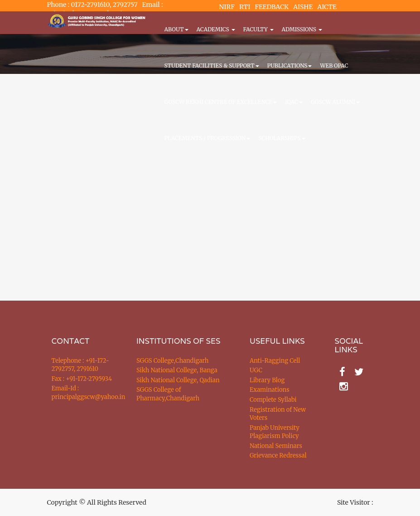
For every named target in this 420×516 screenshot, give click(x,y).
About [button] (176, 29)
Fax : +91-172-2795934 (82, 379)
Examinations (270, 390)
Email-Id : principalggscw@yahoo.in (83, 393)
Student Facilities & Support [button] (212, 66)
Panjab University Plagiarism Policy (275, 432)
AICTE (327, 7)
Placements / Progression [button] (208, 138)
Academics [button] (216, 29)
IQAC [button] (294, 102)
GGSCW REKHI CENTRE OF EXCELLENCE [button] (221, 102)
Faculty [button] (258, 29)
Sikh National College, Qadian (178, 380)
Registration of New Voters (278, 414)
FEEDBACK (272, 7)
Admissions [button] (302, 29)
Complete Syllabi (273, 400)
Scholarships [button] (282, 138)
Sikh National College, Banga (177, 370)
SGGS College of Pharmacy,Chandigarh (168, 394)
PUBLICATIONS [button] (290, 66)
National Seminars (276, 446)
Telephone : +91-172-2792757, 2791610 (80, 365)
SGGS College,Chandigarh (172, 361)
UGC (256, 370)
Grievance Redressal (278, 455)
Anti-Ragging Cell (275, 361)
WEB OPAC (334, 66)
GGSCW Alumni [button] (335, 102)
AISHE (303, 7)
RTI (245, 7)
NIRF (227, 7)
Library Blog (267, 380)
